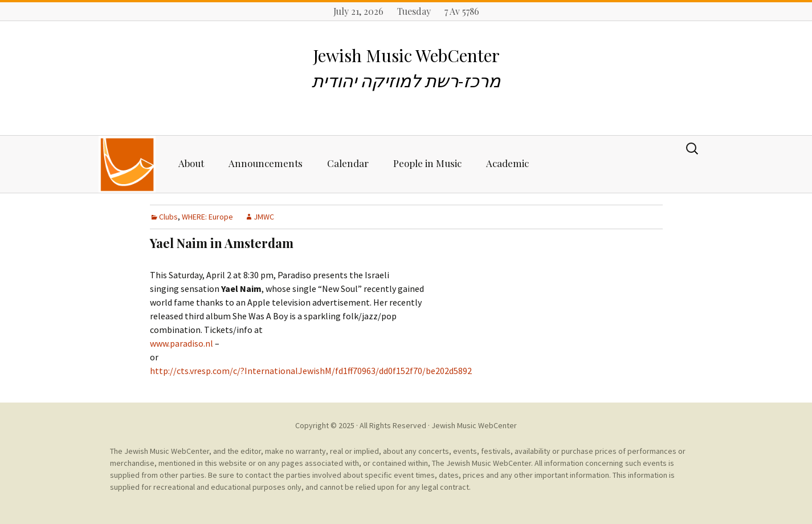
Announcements (266, 163)
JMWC (264, 217)
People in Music (427, 163)
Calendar (348, 163)
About (191, 163)
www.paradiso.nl (181, 343)
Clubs (168, 217)
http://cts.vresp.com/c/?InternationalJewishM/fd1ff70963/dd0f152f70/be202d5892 (311, 371)
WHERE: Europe (207, 217)
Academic (507, 163)
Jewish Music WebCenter (474, 425)
